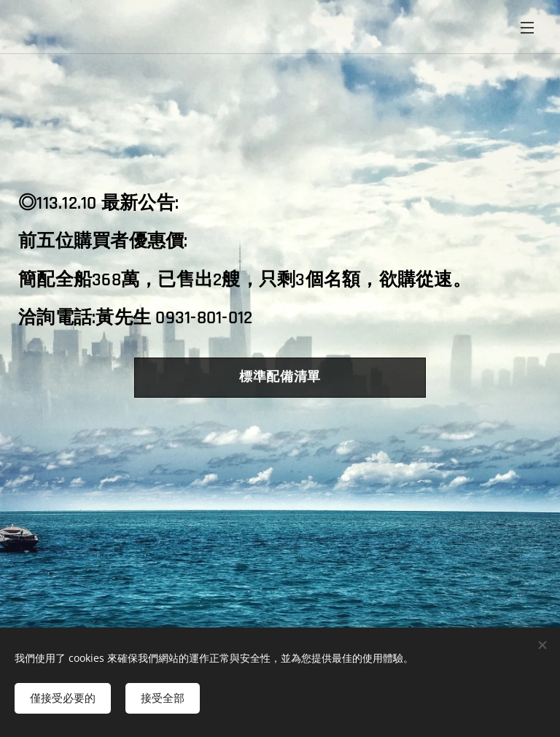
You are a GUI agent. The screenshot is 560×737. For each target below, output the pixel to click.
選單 (527, 28)
